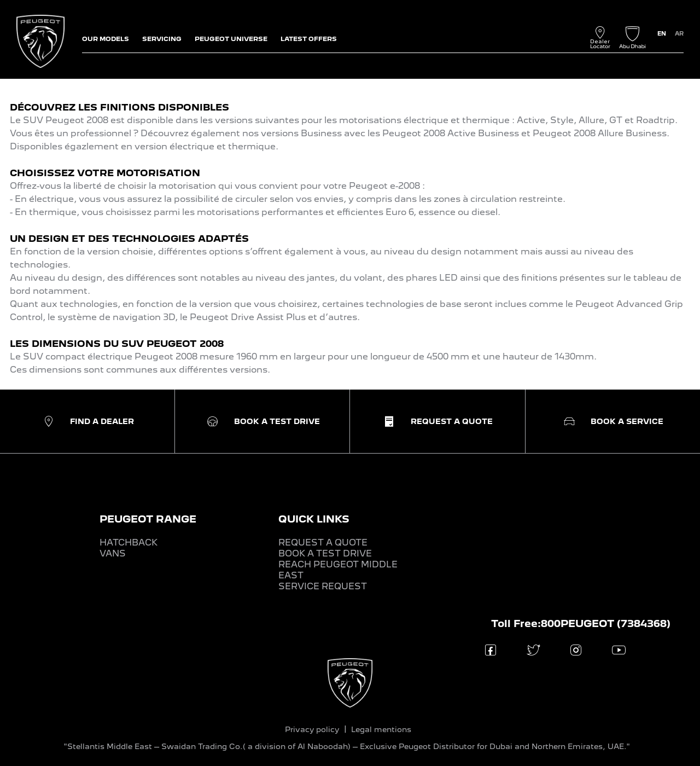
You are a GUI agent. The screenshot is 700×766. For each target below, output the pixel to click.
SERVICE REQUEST (323, 586)
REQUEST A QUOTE (323, 542)
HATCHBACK (129, 542)
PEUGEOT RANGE (148, 519)
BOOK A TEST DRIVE (325, 553)
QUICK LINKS (314, 519)
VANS (113, 553)
